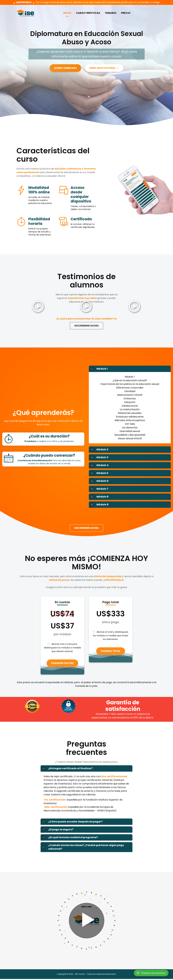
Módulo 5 (99, 473)
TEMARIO (111, 13)
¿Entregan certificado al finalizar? (67, 769)
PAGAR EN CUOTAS (62, 664)
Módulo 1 (98, 369)
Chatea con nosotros (151, 973)
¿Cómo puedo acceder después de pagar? (72, 823)
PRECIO (126, 13)
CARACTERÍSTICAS (88, 13)
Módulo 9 (99, 505)
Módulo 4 (99, 466)
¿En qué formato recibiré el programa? (69, 838)
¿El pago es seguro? (57, 830)
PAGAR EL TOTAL (111, 652)
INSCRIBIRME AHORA (87, 326)
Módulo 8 (99, 497)
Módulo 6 (99, 481)
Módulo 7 (99, 489)
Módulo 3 (99, 458)
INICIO (67, 13)
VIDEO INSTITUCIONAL (105, 68)
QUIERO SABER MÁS (64, 68)
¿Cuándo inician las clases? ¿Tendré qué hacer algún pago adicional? (82, 848)
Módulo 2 (99, 450)
